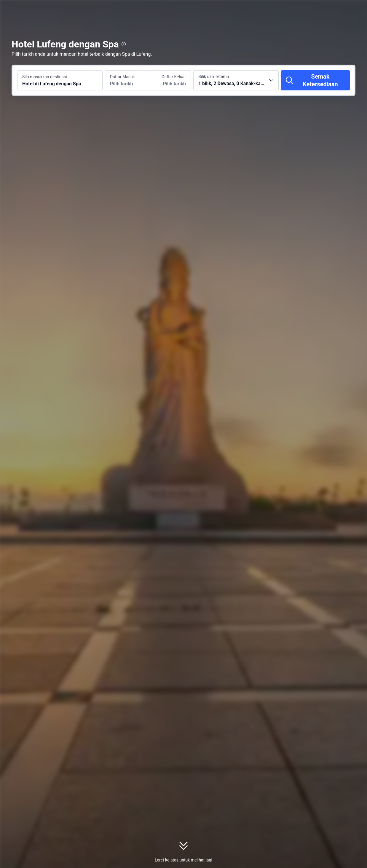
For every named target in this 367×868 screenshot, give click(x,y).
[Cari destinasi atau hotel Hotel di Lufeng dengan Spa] (60, 80)
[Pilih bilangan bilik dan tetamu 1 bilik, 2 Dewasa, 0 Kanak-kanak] (236, 80)
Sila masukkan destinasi (45, 77)
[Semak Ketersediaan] (315, 80)
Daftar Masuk (122, 77)
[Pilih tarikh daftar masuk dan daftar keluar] (127, 80)
